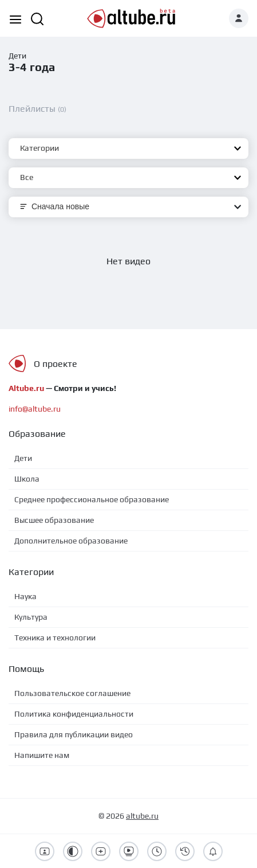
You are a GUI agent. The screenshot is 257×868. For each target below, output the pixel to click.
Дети (17, 56)
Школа (27, 479)
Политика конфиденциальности (74, 714)
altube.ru (142, 816)
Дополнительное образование (71, 541)
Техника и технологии (55, 638)
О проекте (56, 364)
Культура (31, 617)
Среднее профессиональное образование (92, 499)
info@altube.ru (35, 409)
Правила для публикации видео (74, 734)
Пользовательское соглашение (72, 693)
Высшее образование (54, 520)
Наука (25, 596)
